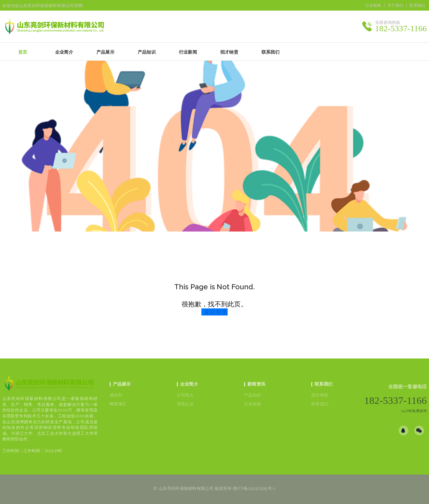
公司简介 (185, 395)
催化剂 (116, 395)
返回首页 (216, 312)
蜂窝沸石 (118, 404)
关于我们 (395, 5)
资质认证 (185, 404)
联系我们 (417, 5)
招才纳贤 (320, 395)
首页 (23, 52)
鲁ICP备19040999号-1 (254, 488)
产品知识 (253, 395)
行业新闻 (373, 5)
